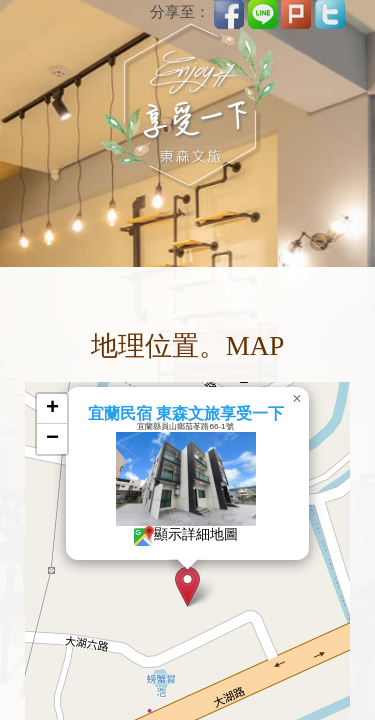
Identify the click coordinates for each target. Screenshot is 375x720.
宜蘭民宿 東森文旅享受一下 (183, 413)
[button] (184, 586)
